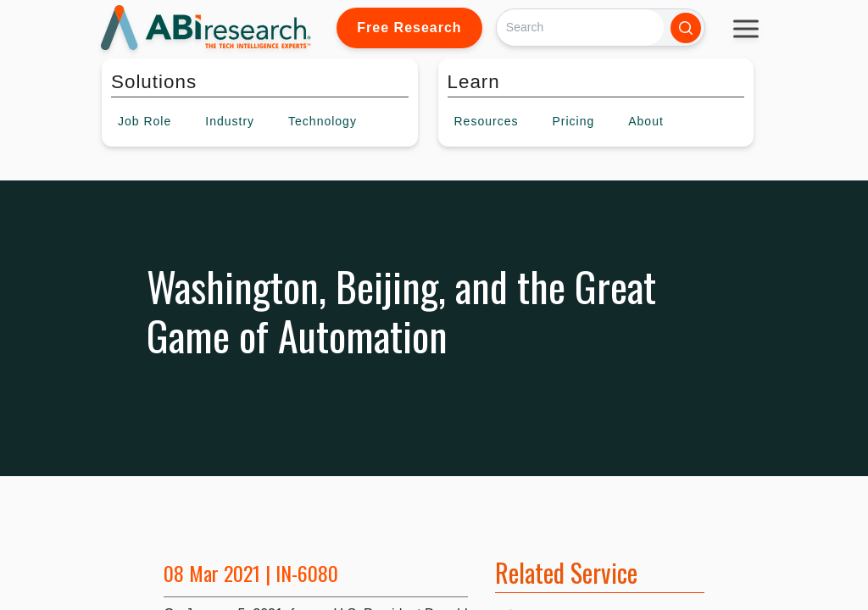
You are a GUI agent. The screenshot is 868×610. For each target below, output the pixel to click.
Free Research (409, 28)
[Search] (580, 28)
